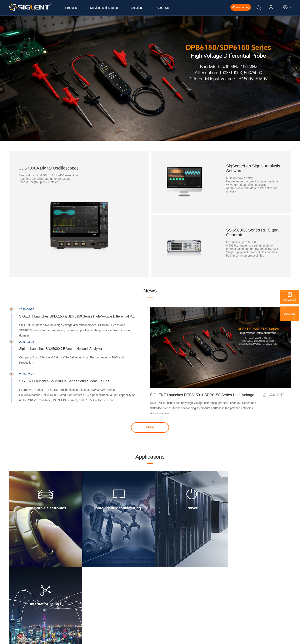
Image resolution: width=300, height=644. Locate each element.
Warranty (82, 604)
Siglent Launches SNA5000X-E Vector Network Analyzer (61, 348)
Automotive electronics (44, 507)
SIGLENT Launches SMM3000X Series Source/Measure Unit (64, 380)
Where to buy (241, 7)
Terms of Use (140, 639)
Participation (84, 609)
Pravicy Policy (114, 639)
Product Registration (88, 599)
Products (71, 8)
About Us (163, 8)
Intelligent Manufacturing (115, 507)
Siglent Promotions (19, 609)
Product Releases (19, 604)
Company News (18, 594)
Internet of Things (256, 507)
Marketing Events (19, 599)
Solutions (137, 8)
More (150, 427)
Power (185, 507)
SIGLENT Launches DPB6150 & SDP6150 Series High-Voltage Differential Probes (205, 394)
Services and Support (104, 8)
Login (80, 594)
